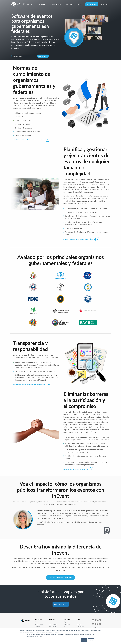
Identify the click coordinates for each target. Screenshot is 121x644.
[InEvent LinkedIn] (93, 620)
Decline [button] (91, 640)
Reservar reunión (92, 4)
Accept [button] (84, 640)
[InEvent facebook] (100, 624)
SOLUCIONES (52, 620)
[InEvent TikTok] (96, 624)
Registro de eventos (53, 622)
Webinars (38, 626)
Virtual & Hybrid (39, 624)
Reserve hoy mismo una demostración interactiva (32, 384)
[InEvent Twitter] (100, 620)
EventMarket (67, 624)
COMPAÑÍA (38, 620)
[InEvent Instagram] (96, 620)
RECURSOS (67, 620)
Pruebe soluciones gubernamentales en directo (31, 140)
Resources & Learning (56, 4)
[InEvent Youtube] (93, 624)
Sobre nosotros (39, 622)
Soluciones (31, 4)
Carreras (79, 624)
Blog (65, 622)
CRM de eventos (52, 626)
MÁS (78, 620)
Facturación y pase (53, 624)
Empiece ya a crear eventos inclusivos (78, 469)
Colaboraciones (81, 626)
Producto (42, 4)
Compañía (70, 4)
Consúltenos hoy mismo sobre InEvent (61, 578)
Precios (80, 4)
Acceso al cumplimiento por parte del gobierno (81, 239)
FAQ (65, 626)
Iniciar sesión (104, 4)
